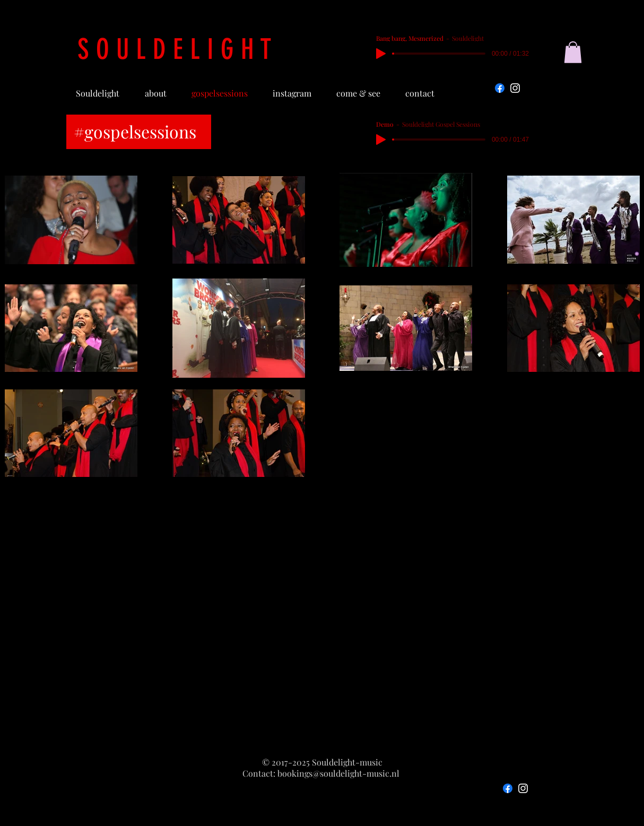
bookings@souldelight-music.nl (338, 773)
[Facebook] (500, 88)
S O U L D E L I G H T (175, 49)
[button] (573, 52)
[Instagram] (515, 88)
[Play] (381, 54)
